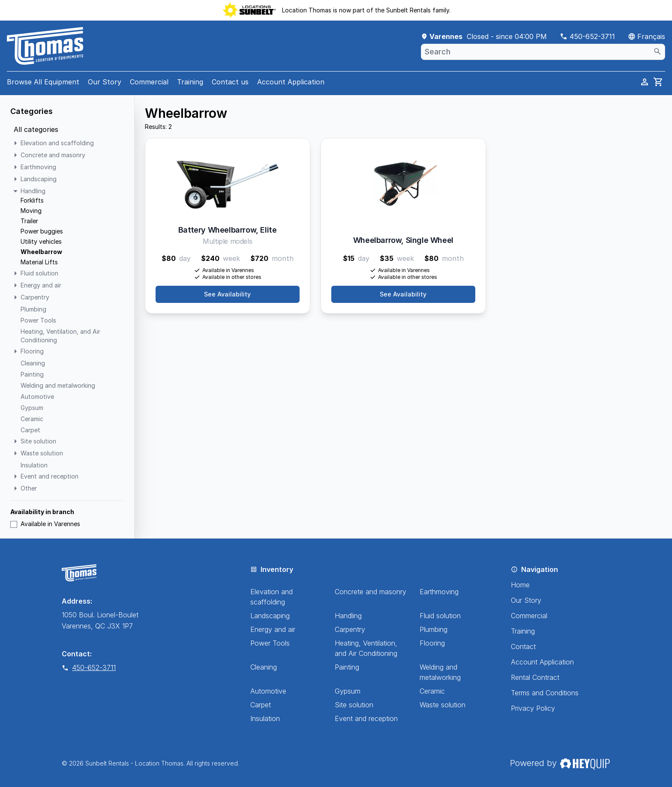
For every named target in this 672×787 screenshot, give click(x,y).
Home (520, 585)
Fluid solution (440, 616)
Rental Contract (535, 677)
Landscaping (270, 616)
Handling (348, 616)
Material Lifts (39, 262)
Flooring (432, 643)
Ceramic (432, 691)
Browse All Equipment (43, 82)
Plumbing (433, 629)
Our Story (105, 82)
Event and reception (366, 718)
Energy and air (273, 629)
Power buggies (42, 231)
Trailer (29, 221)
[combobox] (543, 52)
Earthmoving (439, 592)
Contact (523, 646)
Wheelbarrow (41, 252)
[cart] (658, 82)
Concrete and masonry (370, 592)
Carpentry (350, 629)
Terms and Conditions (545, 693)
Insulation (265, 718)
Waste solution (442, 705)
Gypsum (348, 691)
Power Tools (270, 643)
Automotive (268, 691)
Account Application (291, 82)
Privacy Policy (533, 708)
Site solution (354, 705)
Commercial (149, 82)
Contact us (230, 82)
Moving (31, 211)
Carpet (261, 705)
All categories (36, 129)
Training (190, 82)
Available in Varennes (45, 524)
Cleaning (264, 667)
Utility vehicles (41, 241)
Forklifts (32, 200)
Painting (347, 667)
